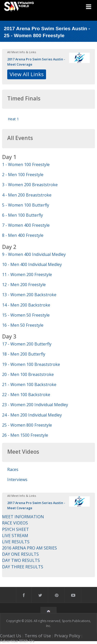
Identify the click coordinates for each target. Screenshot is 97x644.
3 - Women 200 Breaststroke (30, 185)
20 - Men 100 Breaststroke (28, 374)
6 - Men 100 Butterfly (23, 215)
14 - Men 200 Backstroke (26, 305)
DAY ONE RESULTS (20, 554)
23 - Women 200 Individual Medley (35, 405)
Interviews (17, 480)
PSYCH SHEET (16, 529)
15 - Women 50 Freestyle (26, 315)
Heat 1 (13, 119)
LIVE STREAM (15, 536)
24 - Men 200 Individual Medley (32, 415)
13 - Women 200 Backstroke (29, 295)
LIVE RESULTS (16, 542)
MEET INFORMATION (23, 517)
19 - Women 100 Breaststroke (31, 364)
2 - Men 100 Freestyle (23, 175)
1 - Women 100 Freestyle (26, 164)
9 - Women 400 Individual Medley (34, 254)
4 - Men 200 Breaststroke (27, 195)
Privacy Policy (67, 636)
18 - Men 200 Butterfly (24, 354)
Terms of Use (38, 636)
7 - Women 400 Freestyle (26, 225)
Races (13, 469)
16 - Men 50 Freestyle (23, 325)
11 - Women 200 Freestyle (27, 274)
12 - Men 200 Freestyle (24, 285)
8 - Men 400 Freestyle (23, 235)
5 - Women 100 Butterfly (26, 205)
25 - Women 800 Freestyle (27, 425)
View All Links (27, 74)
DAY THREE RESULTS (23, 567)
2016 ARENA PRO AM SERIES (29, 548)
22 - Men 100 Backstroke (26, 395)
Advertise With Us (17, 641)
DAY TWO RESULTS (21, 560)
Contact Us (11, 636)
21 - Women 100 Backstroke (29, 384)
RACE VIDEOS (15, 523)
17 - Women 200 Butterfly (27, 344)
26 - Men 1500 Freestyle (25, 435)
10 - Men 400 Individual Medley (32, 264)
